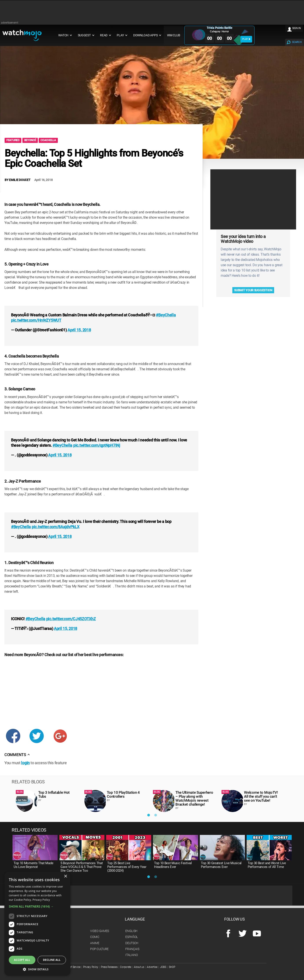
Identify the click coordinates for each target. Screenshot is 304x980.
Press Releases (109, 967)
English (131, 931)
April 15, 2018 (79, 330)
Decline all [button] (52, 960)
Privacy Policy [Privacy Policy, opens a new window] (41, 900)
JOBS (163, 967)
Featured (13, 140)
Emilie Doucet (20, 180)
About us (139, 967)
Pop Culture (99, 949)
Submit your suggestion (253, 290)
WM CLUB (174, 35)
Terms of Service (71, 967)
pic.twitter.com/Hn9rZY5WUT (36, 320)
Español (132, 937)
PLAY (246, 39)
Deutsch (132, 943)
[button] (37, 906)
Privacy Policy (91, 967)
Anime (95, 943)
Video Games (100, 931)
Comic (95, 937)
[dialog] (37, 924)
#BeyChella (166, 315)
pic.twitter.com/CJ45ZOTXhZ (71, 619)
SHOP (172, 967)
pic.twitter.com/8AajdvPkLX (56, 527)
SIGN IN (297, 28)
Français (132, 949)
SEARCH (297, 42)
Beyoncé (30, 140)
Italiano (132, 955)
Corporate (126, 967)
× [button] (65, 876)
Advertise (152, 967)
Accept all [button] (22, 960)
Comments (17, 755)
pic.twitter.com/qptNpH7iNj (97, 445)
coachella (48, 140)
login (25, 763)
